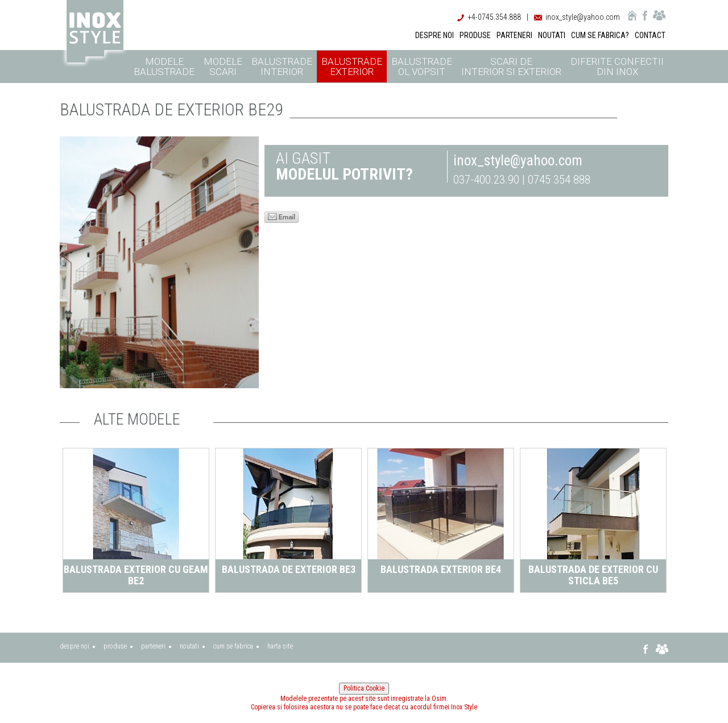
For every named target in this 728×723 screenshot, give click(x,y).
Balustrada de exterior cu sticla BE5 (593, 575)
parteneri (153, 646)
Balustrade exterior (352, 67)
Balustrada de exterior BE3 (289, 569)
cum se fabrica (233, 646)
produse (115, 646)
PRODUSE (475, 35)
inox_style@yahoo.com (583, 17)
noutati (189, 646)
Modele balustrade (164, 67)
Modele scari (223, 67)
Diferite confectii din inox (617, 67)
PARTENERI (514, 35)
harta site (280, 646)
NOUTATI (552, 35)
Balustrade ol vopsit (422, 67)
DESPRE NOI (435, 35)
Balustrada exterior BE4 (441, 569)
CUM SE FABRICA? (600, 35)
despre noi (75, 646)
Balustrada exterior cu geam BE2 (136, 575)
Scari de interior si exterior (511, 67)
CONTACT (650, 35)
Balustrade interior (282, 67)
